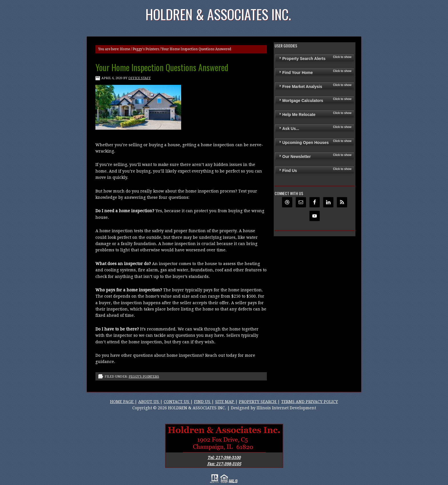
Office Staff (140, 78)
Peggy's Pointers (146, 49)
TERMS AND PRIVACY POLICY (310, 402)
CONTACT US (177, 402)
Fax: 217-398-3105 (224, 464)
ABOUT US (149, 402)
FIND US (203, 402)
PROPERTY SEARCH (258, 402)
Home (125, 49)
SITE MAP (225, 402)
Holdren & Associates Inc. (218, 14)
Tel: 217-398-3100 (224, 458)
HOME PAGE (122, 402)
